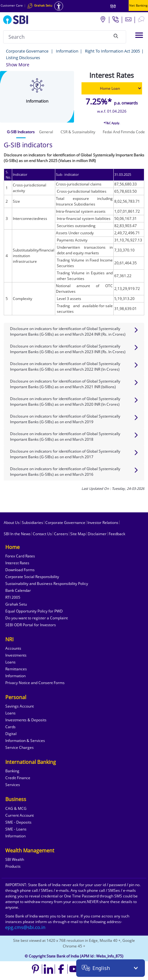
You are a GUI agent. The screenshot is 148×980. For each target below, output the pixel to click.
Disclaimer (97, 534)
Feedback (117, 534)
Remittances (16, 669)
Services (13, 785)
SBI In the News (17, 534)
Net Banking (138, 5)
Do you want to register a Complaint (37, 618)
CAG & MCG (16, 808)
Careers (61, 534)
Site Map (78, 534)
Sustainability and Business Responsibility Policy (47, 584)
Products (13, 866)
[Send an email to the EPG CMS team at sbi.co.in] (26, 927)
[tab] (21, 132)
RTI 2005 (13, 597)
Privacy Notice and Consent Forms (35, 683)
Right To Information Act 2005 (112, 51)
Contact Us (42, 534)
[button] (18, 65)
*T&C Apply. (112, 123)
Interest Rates (17, 563)
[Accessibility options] (59, 6)
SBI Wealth (15, 859)
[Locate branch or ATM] (103, 19)
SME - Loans (16, 829)
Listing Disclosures (23, 58)
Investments (16, 655)
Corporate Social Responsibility (32, 577)
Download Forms (20, 570)
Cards (10, 727)
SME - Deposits (18, 822)
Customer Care (12, 5)
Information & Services (25, 741)
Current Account (20, 815)
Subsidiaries (32, 523)
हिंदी (113, 6)
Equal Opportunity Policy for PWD (34, 611)
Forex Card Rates (20, 556)
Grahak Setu (16, 604)
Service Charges (20, 747)
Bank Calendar (18, 590)
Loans (10, 662)
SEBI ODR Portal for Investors (31, 625)
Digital (11, 734)
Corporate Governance (28, 51)
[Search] (116, 36)
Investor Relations (103, 523)
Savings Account (20, 706)
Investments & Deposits (26, 720)
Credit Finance (18, 778)
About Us (12, 523)
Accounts (13, 648)
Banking (12, 771)
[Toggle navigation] (139, 35)
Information (67, 51)
